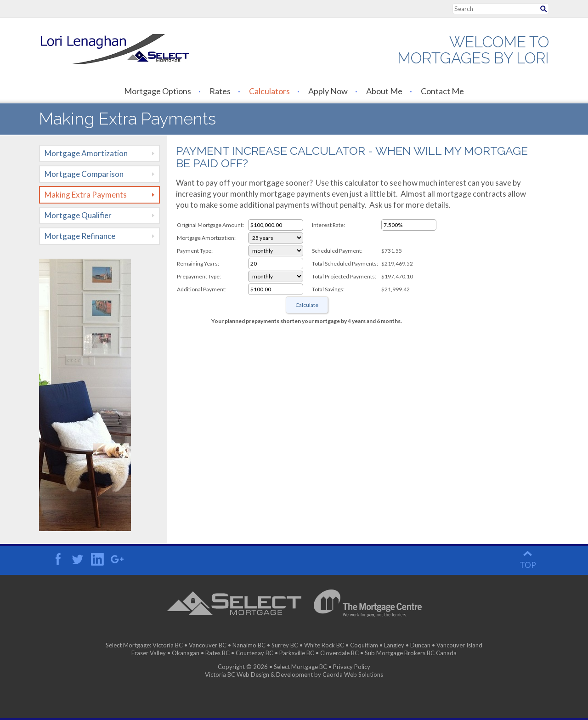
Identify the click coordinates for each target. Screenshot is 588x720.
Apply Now (328, 91)
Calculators (269, 91)
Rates (220, 91)
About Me (384, 91)
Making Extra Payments (86, 195)
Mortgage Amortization (86, 153)
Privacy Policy (352, 667)
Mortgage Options (158, 91)
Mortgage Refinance (80, 236)
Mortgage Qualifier (78, 215)
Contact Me (442, 91)
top (528, 565)
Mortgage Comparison (84, 174)
